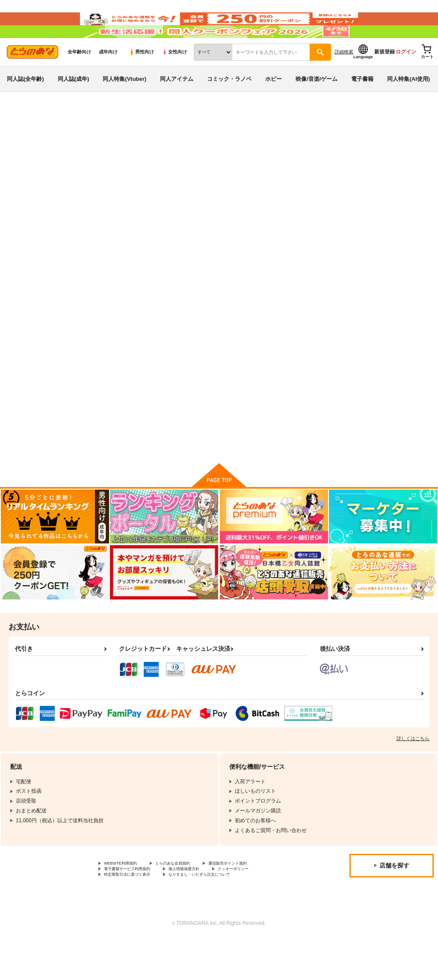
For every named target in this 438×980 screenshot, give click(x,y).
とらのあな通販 (22, 142)
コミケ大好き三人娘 (231, 182)
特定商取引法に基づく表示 (135, 915)
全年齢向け (79, 77)
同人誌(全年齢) (25, 104)
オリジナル (56, 165)
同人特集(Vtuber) (124, 104)
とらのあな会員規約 (189, 900)
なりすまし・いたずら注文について (225, 915)
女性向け (174, 77)
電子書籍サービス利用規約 (135, 907)
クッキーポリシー (264, 907)
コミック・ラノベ (229, 104)
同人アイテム (177, 104)
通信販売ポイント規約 (256, 900)
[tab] (136, 268)
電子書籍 (362, 104)
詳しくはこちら (413, 774)
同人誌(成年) (74, 104)
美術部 (269, 182)
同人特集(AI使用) (408, 104)
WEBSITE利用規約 (126, 900)
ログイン (406, 77)
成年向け (108, 77)
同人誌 (56, 142)
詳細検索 (344, 77)
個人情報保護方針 (204, 907)
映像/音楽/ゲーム (317, 104)
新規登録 (385, 77)
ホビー (274, 104)
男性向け (141, 77)
